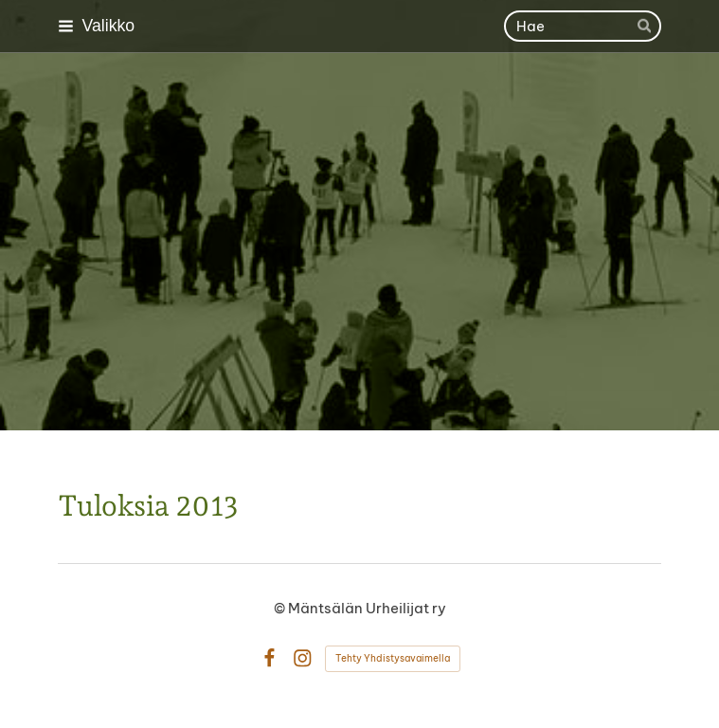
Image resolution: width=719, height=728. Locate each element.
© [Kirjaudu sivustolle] (281, 608)
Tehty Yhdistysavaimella (393, 658)
